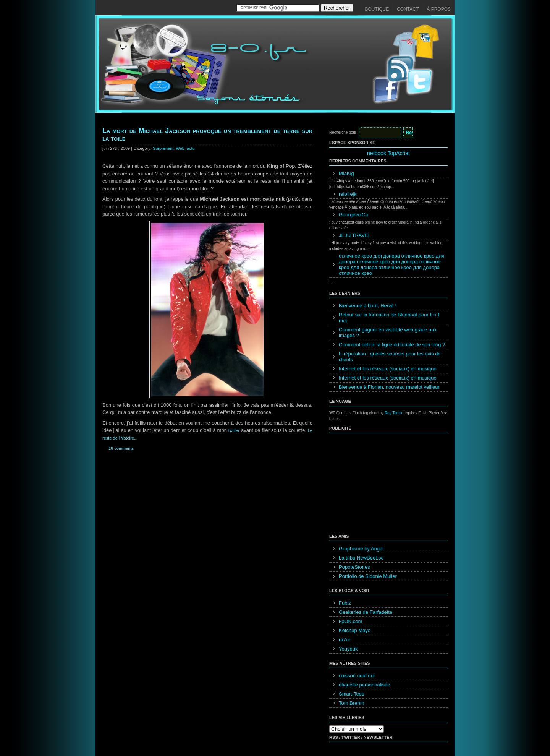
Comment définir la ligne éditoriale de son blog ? (392, 345)
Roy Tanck (394, 413)
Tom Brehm (351, 703)
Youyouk (348, 649)
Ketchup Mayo (355, 630)
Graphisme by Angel (361, 549)
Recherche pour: (343, 132)
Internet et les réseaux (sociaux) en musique (388, 369)
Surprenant (163, 148)
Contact (408, 9)
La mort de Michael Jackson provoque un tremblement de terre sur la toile (207, 135)
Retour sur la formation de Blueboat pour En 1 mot (389, 318)
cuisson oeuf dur (357, 676)
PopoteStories (354, 567)
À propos (439, 9)
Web (180, 148)
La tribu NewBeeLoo (361, 558)
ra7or (345, 640)
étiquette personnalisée (364, 685)
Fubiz (345, 603)
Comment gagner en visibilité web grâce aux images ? (388, 333)
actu (191, 148)
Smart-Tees (351, 694)
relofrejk (348, 194)
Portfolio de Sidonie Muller (368, 576)
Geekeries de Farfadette (366, 612)
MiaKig (346, 173)
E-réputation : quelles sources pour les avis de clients (390, 357)
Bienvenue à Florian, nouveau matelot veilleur (389, 387)
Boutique (377, 9)
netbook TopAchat (388, 153)
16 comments (121, 448)
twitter (234, 430)
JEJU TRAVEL (355, 235)
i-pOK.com (350, 621)
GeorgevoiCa (353, 215)
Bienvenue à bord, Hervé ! (368, 306)
